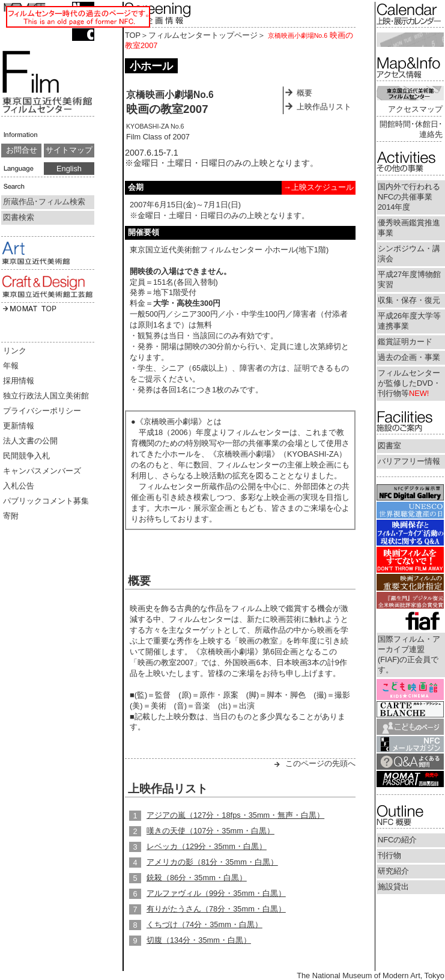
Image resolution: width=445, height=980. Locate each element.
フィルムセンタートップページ (203, 35)
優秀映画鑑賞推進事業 (409, 228)
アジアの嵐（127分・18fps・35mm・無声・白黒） (235, 815)
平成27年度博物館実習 (409, 279)
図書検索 (19, 217)
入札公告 (19, 486)
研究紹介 (393, 871)
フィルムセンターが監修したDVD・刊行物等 (409, 383)
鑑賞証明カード (405, 342)
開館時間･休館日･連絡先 (411, 129)
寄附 (11, 516)
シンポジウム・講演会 (409, 254)
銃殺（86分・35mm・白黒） (197, 878)
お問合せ (22, 150)
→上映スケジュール (319, 187)
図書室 (389, 446)
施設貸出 (393, 887)
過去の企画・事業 (409, 357)
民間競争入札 (26, 456)
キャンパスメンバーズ (42, 471)
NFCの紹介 (397, 840)
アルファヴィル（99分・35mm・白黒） (216, 893)
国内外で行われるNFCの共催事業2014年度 (409, 197)
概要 (304, 93)
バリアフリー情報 (409, 461)
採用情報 (19, 381)
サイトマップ (69, 150)
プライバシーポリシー (42, 411)
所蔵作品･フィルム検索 (44, 202)
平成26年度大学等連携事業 (409, 321)
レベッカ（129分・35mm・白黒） (207, 846)
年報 (11, 366)
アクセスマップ (415, 109)
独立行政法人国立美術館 (46, 396)
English (69, 169)
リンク (15, 351)
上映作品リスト (324, 107)
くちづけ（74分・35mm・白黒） (204, 924)
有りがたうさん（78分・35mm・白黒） (216, 909)
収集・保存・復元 (409, 300)
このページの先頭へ (320, 763)
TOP (133, 35)
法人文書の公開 (30, 441)
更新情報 (19, 426)
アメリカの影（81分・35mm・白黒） (212, 862)
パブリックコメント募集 (46, 501)
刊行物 (389, 855)
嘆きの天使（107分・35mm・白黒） (210, 831)
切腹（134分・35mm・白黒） (199, 940)
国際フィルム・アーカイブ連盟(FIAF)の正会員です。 (409, 654)
